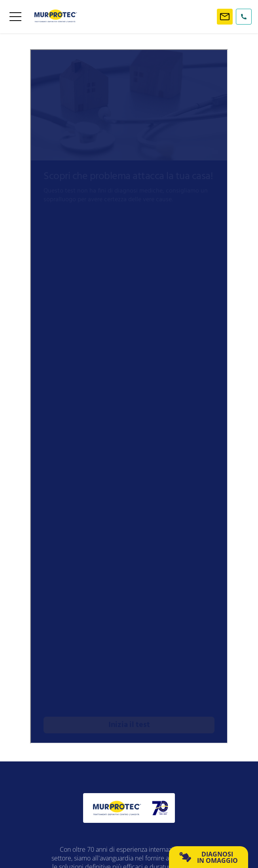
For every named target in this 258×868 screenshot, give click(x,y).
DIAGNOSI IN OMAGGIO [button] (208, 857)
